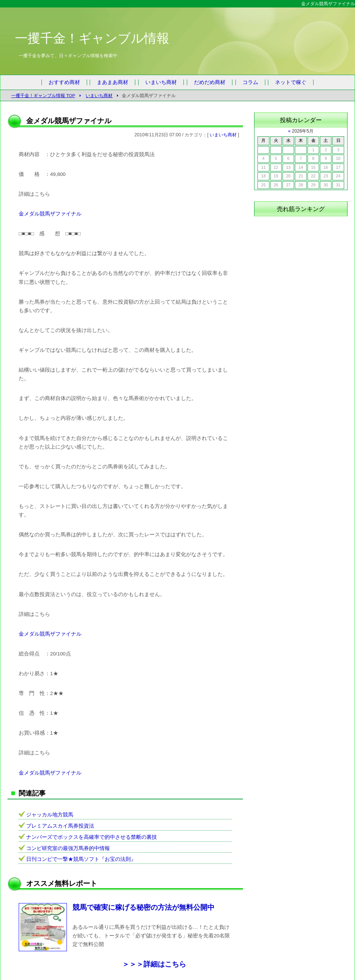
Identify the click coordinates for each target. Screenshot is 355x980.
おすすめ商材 (64, 82)
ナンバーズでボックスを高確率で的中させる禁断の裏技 (92, 837)
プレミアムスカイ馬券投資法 (60, 826)
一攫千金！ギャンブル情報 (92, 38)
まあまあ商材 (112, 82)
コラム (250, 82)
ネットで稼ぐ (291, 82)
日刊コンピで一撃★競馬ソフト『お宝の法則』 (81, 859)
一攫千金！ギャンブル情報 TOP (43, 95)
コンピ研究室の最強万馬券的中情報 (68, 848)
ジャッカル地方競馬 (50, 815)
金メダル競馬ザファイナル (50, 214)
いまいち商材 (161, 82)
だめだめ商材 (210, 82)
